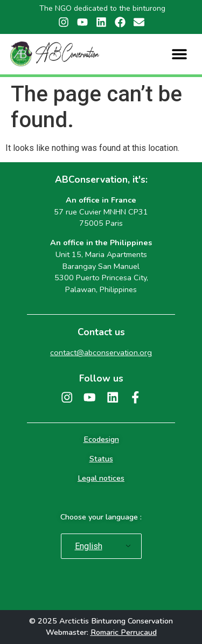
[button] (180, 54)
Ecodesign (101, 439)
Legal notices (101, 478)
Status (101, 459)
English (89, 546)
